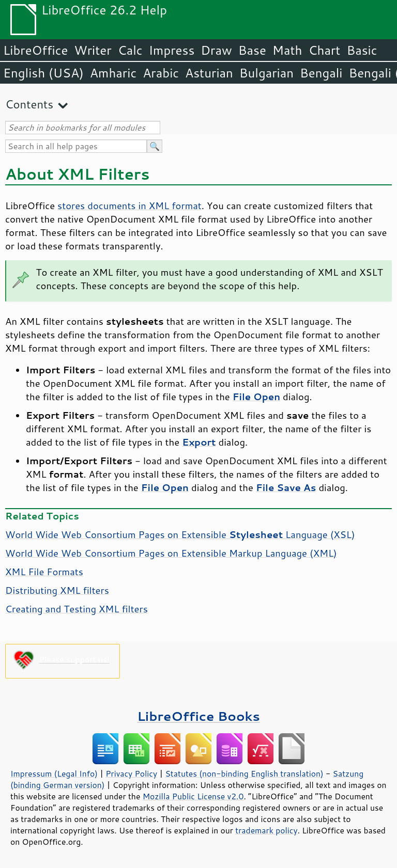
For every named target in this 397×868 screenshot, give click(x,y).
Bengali (321, 73)
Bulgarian (266, 73)
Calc (130, 50)
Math (287, 50)
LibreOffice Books (198, 716)
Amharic (113, 73)
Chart (324, 50)
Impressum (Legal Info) (54, 774)
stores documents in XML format (129, 206)
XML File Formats (44, 572)
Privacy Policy (131, 774)
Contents (29, 104)
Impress (172, 50)
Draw (216, 50)
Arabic (161, 73)
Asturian (209, 73)
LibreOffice (35, 50)
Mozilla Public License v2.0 (193, 796)
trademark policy (266, 830)
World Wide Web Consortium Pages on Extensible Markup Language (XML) (171, 553)
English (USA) (43, 73)
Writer (93, 50)
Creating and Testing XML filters (77, 609)
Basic (362, 50)
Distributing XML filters (57, 590)
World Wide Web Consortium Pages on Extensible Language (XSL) (180, 534)
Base (252, 50)
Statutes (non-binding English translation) (244, 774)
